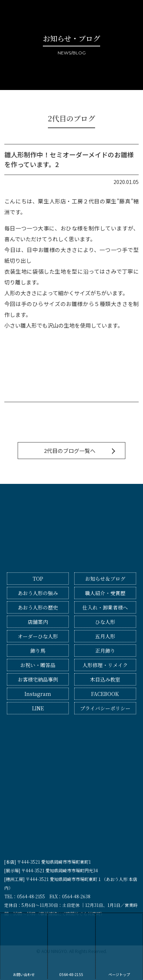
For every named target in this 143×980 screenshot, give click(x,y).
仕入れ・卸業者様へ (105, 607)
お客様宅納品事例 (38, 679)
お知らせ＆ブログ (105, 579)
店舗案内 (38, 622)
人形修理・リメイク (105, 665)
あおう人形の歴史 (38, 607)
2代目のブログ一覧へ (70, 451)
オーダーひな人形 (38, 636)
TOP (38, 579)
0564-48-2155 (71, 946)
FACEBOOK (105, 694)
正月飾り (105, 651)
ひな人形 (105, 622)
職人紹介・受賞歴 (105, 593)
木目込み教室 (105, 679)
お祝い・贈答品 (38, 665)
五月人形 (105, 636)
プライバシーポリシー (105, 708)
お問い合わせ (24, 946)
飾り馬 (38, 651)
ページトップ (119, 946)
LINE (38, 708)
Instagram (38, 694)
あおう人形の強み (38, 593)
